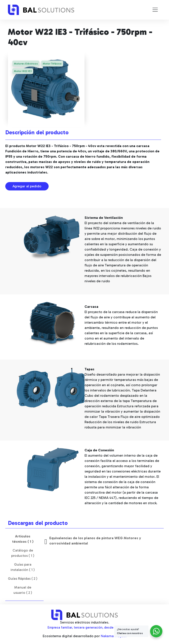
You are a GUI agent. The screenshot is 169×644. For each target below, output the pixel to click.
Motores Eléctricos (26, 64)
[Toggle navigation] (155, 10)
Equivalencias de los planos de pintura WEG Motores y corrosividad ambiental (95, 541)
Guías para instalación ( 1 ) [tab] (23, 567)
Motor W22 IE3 (23, 72)
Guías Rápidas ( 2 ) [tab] (23, 578)
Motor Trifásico (53, 64)
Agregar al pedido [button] (27, 186)
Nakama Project (114, 636)
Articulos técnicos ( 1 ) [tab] (23, 539)
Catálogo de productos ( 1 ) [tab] (23, 553)
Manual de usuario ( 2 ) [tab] (23, 590)
